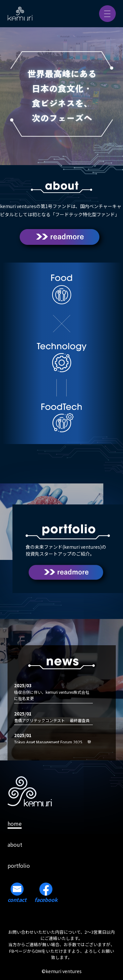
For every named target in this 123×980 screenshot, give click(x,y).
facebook (46, 893)
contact (17, 893)
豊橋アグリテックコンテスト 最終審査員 (52, 720)
